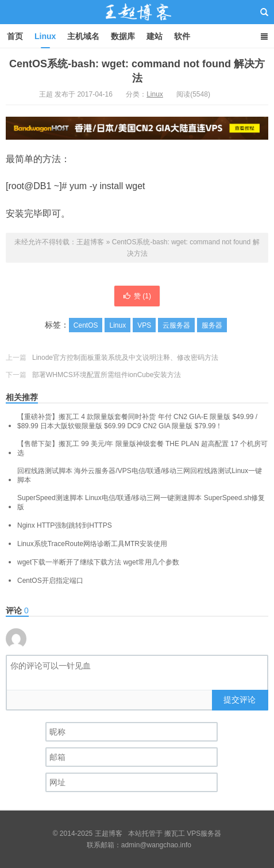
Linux (45, 36)
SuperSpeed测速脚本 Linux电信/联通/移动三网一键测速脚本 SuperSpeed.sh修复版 (141, 502)
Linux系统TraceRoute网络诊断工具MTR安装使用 (92, 544)
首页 (15, 36)
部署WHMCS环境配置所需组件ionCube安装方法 (107, 375)
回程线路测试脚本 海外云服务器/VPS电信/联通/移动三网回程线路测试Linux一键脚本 (140, 475)
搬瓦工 (175, 834)
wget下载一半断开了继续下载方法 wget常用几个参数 (98, 562)
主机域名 (83, 36)
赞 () (137, 296)
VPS (144, 325)
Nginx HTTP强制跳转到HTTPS (65, 525)
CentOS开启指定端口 (50, 581)
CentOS (86, 325)
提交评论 (240, 700)
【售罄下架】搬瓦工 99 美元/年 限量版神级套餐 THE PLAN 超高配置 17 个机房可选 (142, 448)
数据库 (123, 36)
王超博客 (137, 22)
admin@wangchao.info (156, 845)
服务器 (212, 325)
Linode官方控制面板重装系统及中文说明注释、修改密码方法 (125, 358)
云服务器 (176, 325)
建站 (155, 36)
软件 (182, 36)
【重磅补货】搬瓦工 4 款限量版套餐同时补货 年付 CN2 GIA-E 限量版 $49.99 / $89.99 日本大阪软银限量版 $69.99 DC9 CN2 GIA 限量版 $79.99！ (137, 421)
